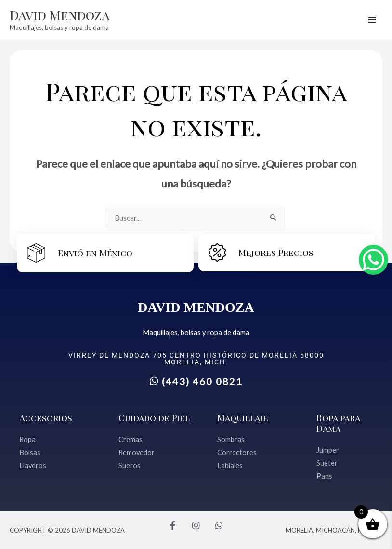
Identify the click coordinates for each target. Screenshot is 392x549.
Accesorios (46, 418)
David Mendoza (60, 15)
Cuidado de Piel (154, 418)
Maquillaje (243, 418)
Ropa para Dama (338, 423)
